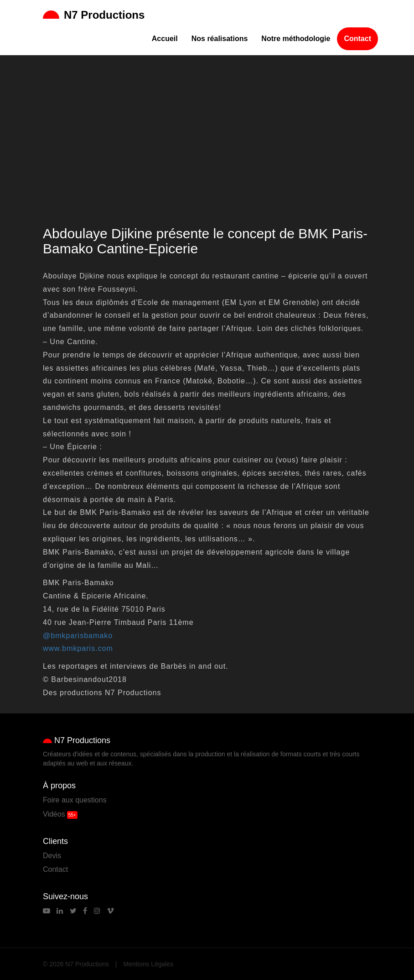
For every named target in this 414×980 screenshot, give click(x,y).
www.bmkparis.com (78, 648)
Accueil (165, 39)
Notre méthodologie (296, 39)
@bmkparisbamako (78, 636)
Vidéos (54, 814)
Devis (52, 856)
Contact (357, 39)
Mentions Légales (149, 964)
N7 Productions (94, 15)
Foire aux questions (75, 800)
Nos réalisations (220, 39)
